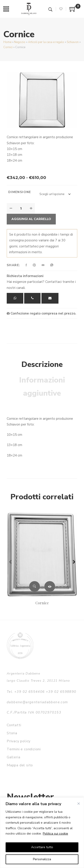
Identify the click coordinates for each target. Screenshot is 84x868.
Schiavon (73, 42)
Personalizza (42, 859)
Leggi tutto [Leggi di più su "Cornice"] (50, 586)
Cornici (8, 47)
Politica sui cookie (55, 834)
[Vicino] (79, 804)
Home (7, 42)
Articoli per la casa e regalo (46, 42)
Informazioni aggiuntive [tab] (42, 387)
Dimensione (20, 192)
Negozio (20, 42)
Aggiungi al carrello (31, 219)
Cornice (42, 603)
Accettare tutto (42, 847)
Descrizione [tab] (42, 364)
